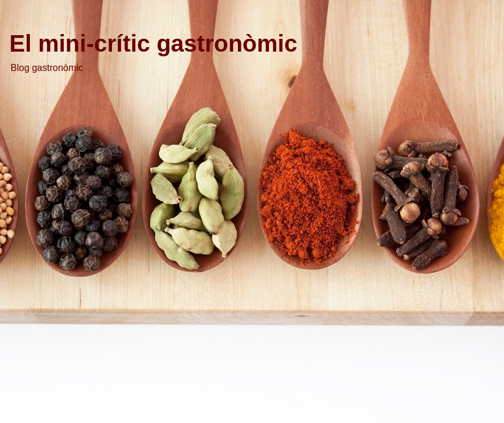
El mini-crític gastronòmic (153, 43)
